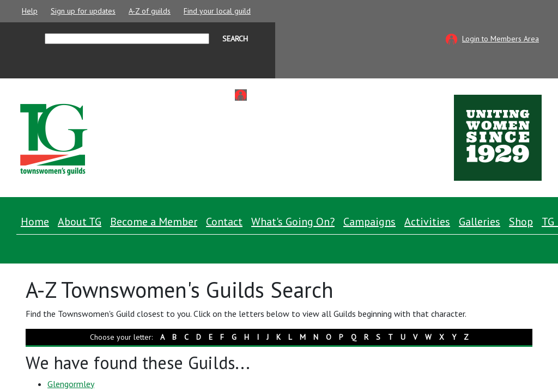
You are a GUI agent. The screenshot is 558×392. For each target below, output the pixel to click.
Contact (224, 222)
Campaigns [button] (369, 222)
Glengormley (71, 384)
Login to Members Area (501, 39)
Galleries (480, 222)
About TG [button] (80, 222)
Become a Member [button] (154, 222)
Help (30, 11)
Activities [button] (427, 222)
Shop (521, 222)
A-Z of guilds (150, 11)
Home (35, 222)
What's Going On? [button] (293, 222)
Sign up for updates (83, 11)
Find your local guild (217, 11)
